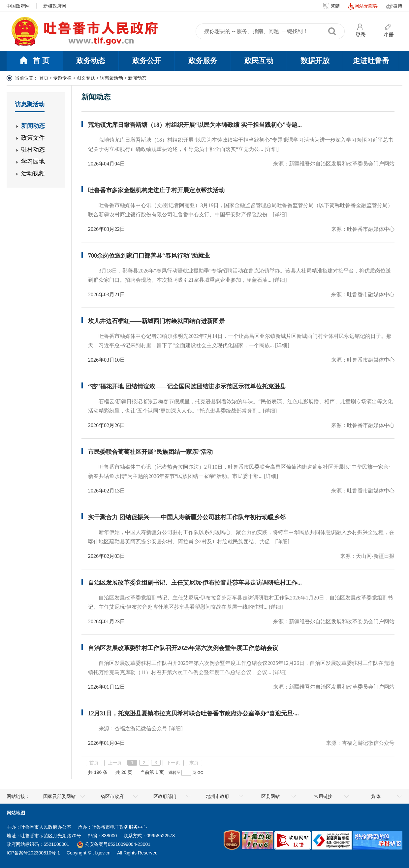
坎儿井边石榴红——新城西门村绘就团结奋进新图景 (156, 321)
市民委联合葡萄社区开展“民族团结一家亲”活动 (150, 452)
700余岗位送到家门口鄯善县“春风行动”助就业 (149, 256)
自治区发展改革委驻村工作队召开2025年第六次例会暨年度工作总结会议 (183, 648)
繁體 (331, 6)
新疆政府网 (55, 6)
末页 (194, 763)
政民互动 (259, 61)
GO (201, 772)
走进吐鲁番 (371, 61)
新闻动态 (33, 126)
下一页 (173, 763)
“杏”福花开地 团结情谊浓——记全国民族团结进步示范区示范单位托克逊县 (187, 386)
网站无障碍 (363, 6)
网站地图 (16, 813)
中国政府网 (18, 6)
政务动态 (91, 61)
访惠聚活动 (111, 78)
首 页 (34, 61)
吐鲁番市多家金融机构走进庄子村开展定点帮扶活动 (156, 190)
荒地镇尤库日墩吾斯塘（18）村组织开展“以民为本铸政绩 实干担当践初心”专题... (195, 125)
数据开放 (315, 61)
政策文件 (33, 138)
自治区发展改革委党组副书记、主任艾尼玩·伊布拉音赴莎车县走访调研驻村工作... (195, 583)
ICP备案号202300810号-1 (33, 853)
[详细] (272, 149)
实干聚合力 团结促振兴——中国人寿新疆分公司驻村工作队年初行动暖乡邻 (187, 517)
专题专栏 (62, 78)
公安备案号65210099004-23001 (114, 844)
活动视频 (33, 173)
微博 (394, 6)
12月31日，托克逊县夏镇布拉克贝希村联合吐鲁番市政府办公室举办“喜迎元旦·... (193, 713)
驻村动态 (33, 150)
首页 (44, 78)
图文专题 (86, 78)
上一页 (115, 763)
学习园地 (33, 162)
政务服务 (203, 61)
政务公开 (147, 61)
